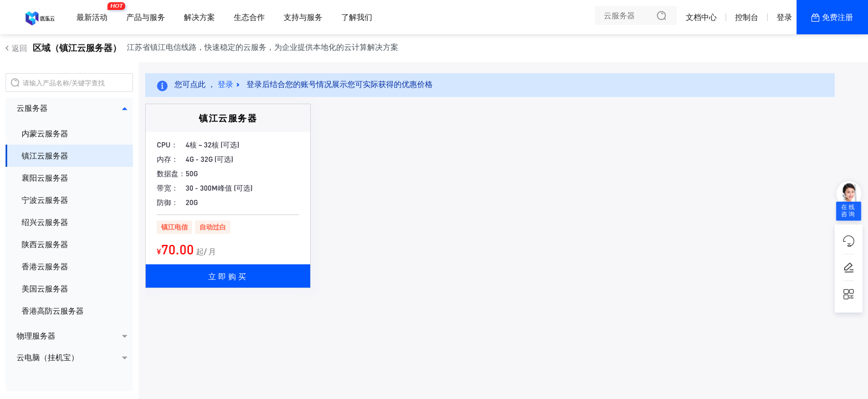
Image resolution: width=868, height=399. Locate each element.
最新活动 (95, 13)
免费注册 (838, 17)
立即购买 (228, 276)
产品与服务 (146, 17)
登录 (784, 17)
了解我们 (357, 17)
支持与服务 (303, 17)
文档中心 (701, 17)
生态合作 (249, 17)
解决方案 (199, 17)
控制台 (747, 17)
